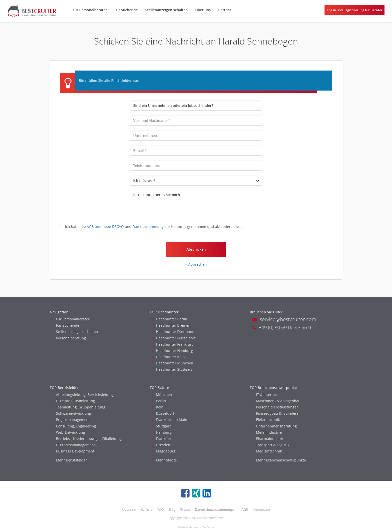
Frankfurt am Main (170, 420)
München (162, 395)
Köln (158, 407)
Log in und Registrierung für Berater (355, 10)
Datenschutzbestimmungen (216, 509)
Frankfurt (162, 439)
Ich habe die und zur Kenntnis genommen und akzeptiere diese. (152, 226)
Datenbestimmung (148, 226)
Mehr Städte (164, 460)
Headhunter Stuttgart (172, 369)
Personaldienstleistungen (275, 407)
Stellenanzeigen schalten (166, 10)
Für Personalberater (90, 10)
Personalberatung (69, 338)
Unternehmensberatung (274, 426)
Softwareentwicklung (72, 413)
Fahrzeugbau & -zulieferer (276, 413)
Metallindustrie (267, 432)
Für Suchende (126, 10)
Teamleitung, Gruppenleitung (79, 407)
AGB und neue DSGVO (105, 226)
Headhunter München (173, 363)
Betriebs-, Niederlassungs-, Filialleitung (87, 439)
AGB (245, 509)
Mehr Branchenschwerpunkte (279, 460)
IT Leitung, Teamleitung (74, 401)
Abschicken (196, 249)
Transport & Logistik (271, 445)
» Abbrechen (196, 264)
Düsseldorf (163, 413)
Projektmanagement (71, 420)
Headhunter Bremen (171, 325)
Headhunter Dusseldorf (174, 338)
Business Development (73, 451)
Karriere (147, 509)
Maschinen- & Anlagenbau (276, 401)
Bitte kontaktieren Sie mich (196, 205)
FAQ (161, 509)
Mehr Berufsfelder (70, 460)
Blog (172, 509)
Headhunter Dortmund (173, 332)
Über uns (203, 10)
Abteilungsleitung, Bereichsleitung (83, 395)
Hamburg (162, 432)
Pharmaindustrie (268, 439)
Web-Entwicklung (69, 432)
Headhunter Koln (168, 357)
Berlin (159, 401)
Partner (225, 10)
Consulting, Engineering (74, 426)
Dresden (161, 445)
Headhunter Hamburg (173, 351)
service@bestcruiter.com (284, 319)
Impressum (261, 509)
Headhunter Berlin (170, 319)
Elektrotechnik (266, 420)
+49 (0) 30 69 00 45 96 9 (282, 328)
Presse (185, 509)
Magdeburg (164, 451)
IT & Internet (265, 395)
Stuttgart (161, 426)
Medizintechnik (267, 451)
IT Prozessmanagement (74, 445)
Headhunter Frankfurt (172, 344)
